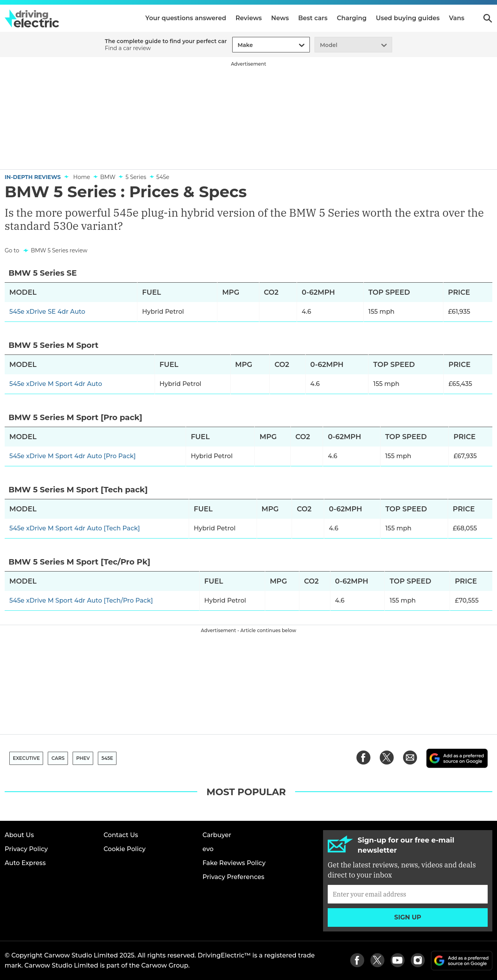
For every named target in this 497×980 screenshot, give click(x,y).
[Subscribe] (408, 894)
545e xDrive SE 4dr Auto (47, 312)
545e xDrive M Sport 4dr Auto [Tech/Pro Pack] (81, 600)
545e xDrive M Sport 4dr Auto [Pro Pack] (73, 456)
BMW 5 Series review (59, 250)
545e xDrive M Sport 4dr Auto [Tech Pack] (75, 528)
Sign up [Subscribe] (408, 917)
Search (488, 18)
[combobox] (236, 45)
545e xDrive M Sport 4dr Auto (56, 384)
